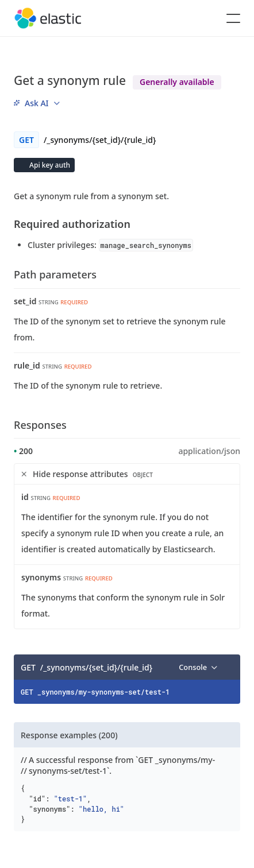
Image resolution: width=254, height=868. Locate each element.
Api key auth (49, 165)
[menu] (37, 103)
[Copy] (228, 667)
